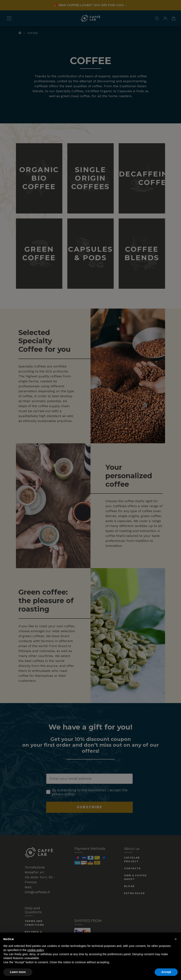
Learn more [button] (18, 972)
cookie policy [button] (36, 950)
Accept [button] (166, 972)
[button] (176, 939)
